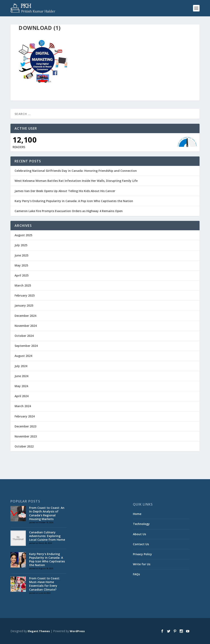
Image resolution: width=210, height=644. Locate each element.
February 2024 (25, 416)
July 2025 (21, 245)
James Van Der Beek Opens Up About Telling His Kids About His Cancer (65, 191)
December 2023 (25, 426)
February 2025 (25, 295)
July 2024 (21, 366)
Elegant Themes (39, 631)
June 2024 (21, 376)
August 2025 (23, 235)
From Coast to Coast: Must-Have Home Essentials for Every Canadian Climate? (45, 584)
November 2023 (26, 436)
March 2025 (23, 285)
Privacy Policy (142, 554)
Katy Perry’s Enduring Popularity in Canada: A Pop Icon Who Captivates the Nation (74, 201)
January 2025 (24, 305)
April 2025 (22, 275)
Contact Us (141, 544)
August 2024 (23, 356)
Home (137, 514)
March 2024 (23, 406)
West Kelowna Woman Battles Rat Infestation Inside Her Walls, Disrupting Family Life (76, 181)
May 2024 (21, 386)
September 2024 (26, 346)
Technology (141, 524)
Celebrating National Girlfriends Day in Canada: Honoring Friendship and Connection (76, 171)
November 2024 (26, 326)
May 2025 (21, 265)
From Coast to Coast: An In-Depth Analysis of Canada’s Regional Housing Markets (47, 513)
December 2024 (25, 316)
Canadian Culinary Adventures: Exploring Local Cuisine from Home (47, 536)
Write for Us (142, 564)
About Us (139, 534)
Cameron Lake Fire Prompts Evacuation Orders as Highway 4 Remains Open (69, 211)
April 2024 (22, 396)
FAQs (136, 574)
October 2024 (24, 336)
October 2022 (24, 446)
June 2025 (21, 255)
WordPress (77, 631)
